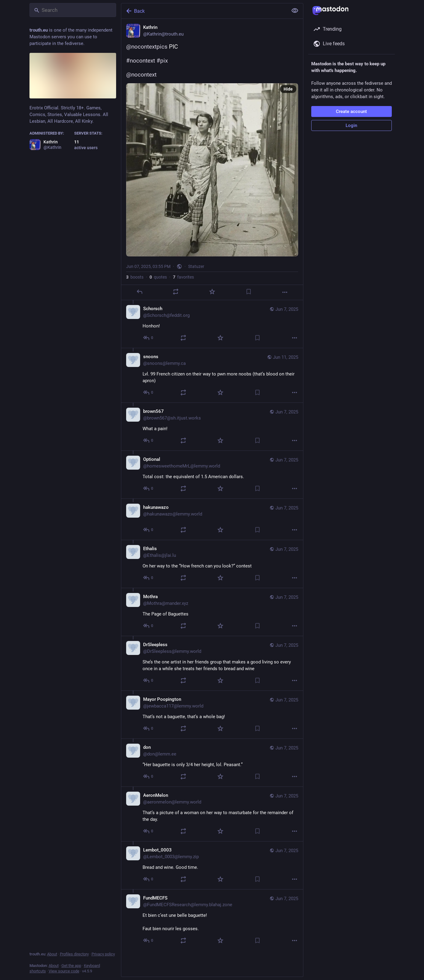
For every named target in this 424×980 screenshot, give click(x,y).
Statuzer (196, 266)
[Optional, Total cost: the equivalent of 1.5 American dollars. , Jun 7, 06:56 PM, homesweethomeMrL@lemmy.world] (212, 475)
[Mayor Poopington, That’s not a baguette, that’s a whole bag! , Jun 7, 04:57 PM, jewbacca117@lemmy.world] (212, 714)
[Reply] (139, 292)
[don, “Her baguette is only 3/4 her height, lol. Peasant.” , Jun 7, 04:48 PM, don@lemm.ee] (212, 762)
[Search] (73, 10)
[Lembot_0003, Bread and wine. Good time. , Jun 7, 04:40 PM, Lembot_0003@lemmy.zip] (212, 865)
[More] (285, 292)
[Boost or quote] (176, 292)
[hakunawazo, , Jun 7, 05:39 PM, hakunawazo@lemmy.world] (212, 519)
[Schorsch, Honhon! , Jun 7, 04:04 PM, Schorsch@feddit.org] (212, 324)
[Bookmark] (248, 292)
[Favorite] (212, 292)
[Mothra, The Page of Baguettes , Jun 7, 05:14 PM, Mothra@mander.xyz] (212, 612)
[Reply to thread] (148, 338)
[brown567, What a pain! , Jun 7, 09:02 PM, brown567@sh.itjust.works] (212, 427)
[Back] (204, 11)
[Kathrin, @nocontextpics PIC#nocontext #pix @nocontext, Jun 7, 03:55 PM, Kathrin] (212, 159)
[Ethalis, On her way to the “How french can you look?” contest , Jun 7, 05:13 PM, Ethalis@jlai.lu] (212, 564)
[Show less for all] (295, 11)
